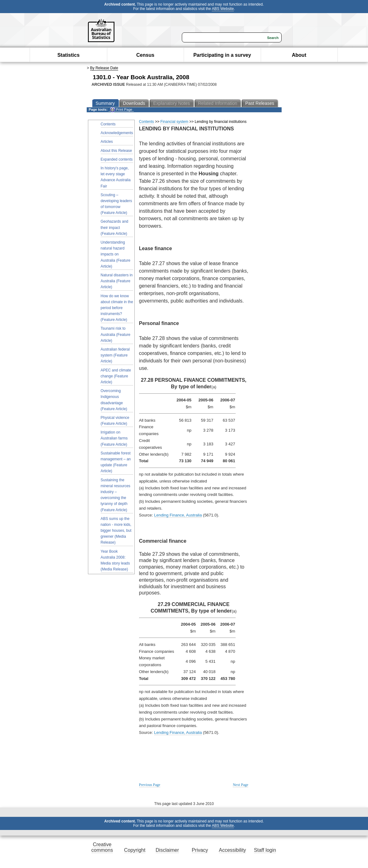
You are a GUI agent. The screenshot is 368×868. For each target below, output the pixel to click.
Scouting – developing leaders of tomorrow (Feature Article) (116, 204)
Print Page (121, 110)
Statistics (68, 55)
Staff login (265, 850)
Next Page (240, 785)
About (299, 55)
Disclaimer (167, 850)
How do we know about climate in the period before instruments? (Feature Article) (117, 308)
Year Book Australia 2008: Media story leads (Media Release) (115, 560)
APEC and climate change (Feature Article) (116, 376)
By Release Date (104, 68)
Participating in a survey (222, 55)
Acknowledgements (117, 133)
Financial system (174, 122)
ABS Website (223, 9)
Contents (108, 124)
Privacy (200, 850)
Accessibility (232, 850)
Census (145, 55)
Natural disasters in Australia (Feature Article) (117, 281)
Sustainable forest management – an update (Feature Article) (116, 462)
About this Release (116, 151)
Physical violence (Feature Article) (115, 421)
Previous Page (150, 785)
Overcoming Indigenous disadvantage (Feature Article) (114, 400)
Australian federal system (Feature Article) (115, 355)
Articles (107, 142)
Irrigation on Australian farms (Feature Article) (114, 438)
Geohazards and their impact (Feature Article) (115, 227)
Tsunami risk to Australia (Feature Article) (116, 334)
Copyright (135, 850)
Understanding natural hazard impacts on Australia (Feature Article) (116, 254)
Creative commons (102, 847)
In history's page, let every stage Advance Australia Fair (116, 177)
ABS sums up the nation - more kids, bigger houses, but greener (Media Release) (116, 531)
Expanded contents (117, 159)
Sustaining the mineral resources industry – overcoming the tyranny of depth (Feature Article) (116, 495)
